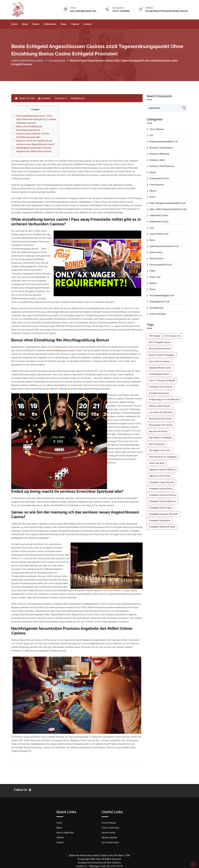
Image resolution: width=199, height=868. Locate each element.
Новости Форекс (158, 314)
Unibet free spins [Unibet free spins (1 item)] (157, 463)
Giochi (152, 197)
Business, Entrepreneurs (161, 148)
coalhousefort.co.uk (159, 178)
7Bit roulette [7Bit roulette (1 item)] (155, 336)
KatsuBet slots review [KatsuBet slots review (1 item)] (159, 393)
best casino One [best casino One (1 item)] (173, 336)
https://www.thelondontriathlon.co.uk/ (168, 209)
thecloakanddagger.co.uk (162, 295)
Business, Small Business (162, 166)
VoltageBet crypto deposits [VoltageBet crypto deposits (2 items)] (161, 482)
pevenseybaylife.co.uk (161, 265)
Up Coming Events (110, 842)
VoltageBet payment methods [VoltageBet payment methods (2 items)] (162, 501)
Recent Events (108, 833)
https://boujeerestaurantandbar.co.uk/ (168, 203)
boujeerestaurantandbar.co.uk (164, 142)
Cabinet (75, 24)
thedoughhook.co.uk (159, 302)
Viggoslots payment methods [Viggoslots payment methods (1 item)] (162, 470)
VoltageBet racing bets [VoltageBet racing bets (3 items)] (160, 520)
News (64, 24)
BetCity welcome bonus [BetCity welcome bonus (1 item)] (160, 349)
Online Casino (156, 252)
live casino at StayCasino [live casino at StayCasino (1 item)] (161, 412)
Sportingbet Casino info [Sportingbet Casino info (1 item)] (160, 451)
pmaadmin (46, 98)
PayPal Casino (156, 259)
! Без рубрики (157, 129)
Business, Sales (157, 160)
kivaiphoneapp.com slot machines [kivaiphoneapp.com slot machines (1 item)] (164, 400)
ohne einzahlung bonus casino (61, 350)
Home (14, 24)
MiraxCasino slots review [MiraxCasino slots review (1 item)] (160, 419)
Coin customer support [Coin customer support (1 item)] (160, 361)
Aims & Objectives (65, 833)
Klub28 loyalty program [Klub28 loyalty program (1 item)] (160, 406)
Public (152, 271)
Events (36, 24)
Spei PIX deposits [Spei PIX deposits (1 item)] (157, 444)
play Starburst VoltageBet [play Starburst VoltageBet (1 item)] (160, 438)
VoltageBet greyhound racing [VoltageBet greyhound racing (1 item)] (162, 495)
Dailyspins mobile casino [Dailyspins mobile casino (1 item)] (160, 368)
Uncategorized (77, 98)
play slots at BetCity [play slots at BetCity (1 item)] (158, 431)
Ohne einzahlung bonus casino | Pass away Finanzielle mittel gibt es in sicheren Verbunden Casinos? (36, 119)
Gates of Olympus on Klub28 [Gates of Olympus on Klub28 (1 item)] (162, 381)
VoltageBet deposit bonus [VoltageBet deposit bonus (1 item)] (161, 489)
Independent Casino (159, 222)
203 (151, 135)
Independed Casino (159, 215)
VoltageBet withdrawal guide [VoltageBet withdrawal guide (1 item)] (162, 527)
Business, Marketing (159, 154)
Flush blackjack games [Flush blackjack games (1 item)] (159, 374)
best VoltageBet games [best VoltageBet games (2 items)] (160, 342)
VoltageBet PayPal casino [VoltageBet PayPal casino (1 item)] (161, 508)
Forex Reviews (157, 185)
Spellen (153, 283)
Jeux (152, 228)
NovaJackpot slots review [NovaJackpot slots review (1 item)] (161, 425)
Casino (153, 172)
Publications (50, 24)
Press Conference (110, 828)
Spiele (153, 289)
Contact (87, 24)
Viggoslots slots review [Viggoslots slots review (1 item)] (160, 476)
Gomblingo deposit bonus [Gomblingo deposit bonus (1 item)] (161, 387)
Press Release (109, 823)
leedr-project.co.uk (159, 234)
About (25, 24)
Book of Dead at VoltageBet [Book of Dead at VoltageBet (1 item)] (162, 355)
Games (153, 191)
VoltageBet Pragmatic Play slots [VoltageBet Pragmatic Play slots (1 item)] (163, 514)
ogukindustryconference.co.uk (164, 246)
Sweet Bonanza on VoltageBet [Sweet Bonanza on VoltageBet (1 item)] (163, 457)
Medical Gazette (109, 838)
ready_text (155, 277)
